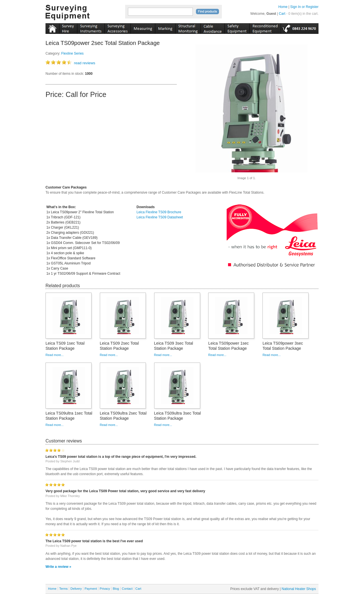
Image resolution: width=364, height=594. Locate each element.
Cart (282, 14)
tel (300, 28)
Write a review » (58, 567)
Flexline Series (72, 53)
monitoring (188, 28)
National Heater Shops (299, 589)
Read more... (55, 355)
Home (283, 7)
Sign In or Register (304, 7)
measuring (143, 28)
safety (237, 28)
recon (265, 28)
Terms (63, 589)
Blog (116, 589)
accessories (117, 28)
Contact (127, 589)
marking (165, 28)
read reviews (85, 63)
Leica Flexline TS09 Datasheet (160, 217)
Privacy (105, 589)
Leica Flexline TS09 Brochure (159, 212)
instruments (68, 28)
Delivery (76, 589)
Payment (91, 589)
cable (212, 28)
